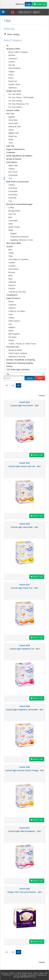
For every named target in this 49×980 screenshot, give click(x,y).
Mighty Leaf (13, 133)
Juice (10, 217)
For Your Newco (15, 107)
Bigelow (12, 117)
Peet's (11, 78)
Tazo (11, 143)
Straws (11, 340)
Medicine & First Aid (17, 357)
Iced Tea (12, 214)
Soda (11, 224)
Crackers (12, 266)
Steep (11, 139)
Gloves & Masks (15, 350)
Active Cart (40, 4)
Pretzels (12, 288)
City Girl (12, 65)
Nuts (10, 279)
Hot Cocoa (13, 172)
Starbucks (12, 88)
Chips (11, 256)
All (7, 46)
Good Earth (13, 123)
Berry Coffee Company (18, 52)
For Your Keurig (15, 101)
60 (7, 385)
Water (11, 230)
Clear (40, 378)
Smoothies (13, 195)
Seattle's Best (14, 84)
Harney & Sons (15, 126)
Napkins (12, 327)
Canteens (12, 305)
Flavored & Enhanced (19, 237)
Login (28, 4)
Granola (12, 272)
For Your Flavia (15, 94)
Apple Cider (13, 165)
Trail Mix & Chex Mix (17, 292)
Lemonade (13, 175)
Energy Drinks (14, 211)
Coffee (11, 208)
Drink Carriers (14, 321)
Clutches (12, 308)
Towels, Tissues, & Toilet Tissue (22, 344)
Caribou (12, 62)
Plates (11, 331)
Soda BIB (12, 198)
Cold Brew (13, 188)
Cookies (12, 263)
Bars (10, 250)
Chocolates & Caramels (18, 259)
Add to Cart (37, 455)
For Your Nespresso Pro (19, 104)
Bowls (11, 301)
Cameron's (13, 59)
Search (30, 378)
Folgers (11, 71)
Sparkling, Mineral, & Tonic (22, 240)
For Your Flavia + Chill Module (21, 97)
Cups (10, 314)
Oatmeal (12, 282)
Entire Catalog (13, 34)
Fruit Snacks (13, 269)
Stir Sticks (12, 337)
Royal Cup (13, 81)
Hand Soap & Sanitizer (18, 353)
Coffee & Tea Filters (17, 311)
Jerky (10, 275)
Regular (14, 233)
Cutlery (11, 318)
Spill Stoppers (14, 334)
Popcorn (12, 285)
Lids (10, 324)
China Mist (13, 120)
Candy (11, 253)
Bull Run (12, 55)
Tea (10, 178)
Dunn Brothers (15, 68)
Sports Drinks (14, 227)
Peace (11, 75)
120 (13, 385)
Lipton (11, 130)
